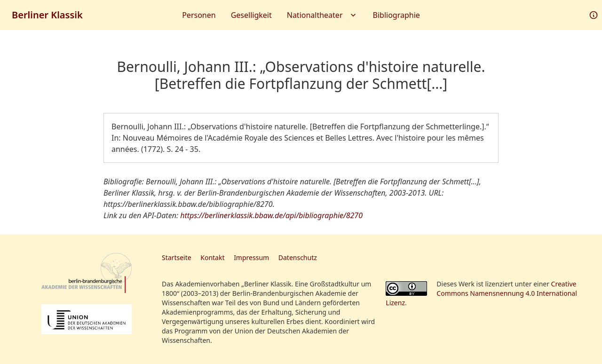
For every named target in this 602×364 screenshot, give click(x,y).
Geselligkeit (251, 15)
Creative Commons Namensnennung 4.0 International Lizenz (481, 293)
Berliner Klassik (47, 15)
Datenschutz (298, 257)
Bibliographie (396, 15)
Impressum (251, 257)
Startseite (177, 257)
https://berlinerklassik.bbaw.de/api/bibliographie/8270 (271, 215)
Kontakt (212, 257)
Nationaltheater (322, 15)
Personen (199, 15)
